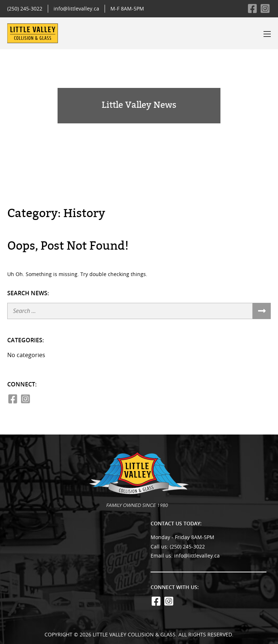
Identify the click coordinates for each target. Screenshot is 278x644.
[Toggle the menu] (267, 34)
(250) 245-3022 (25, 9)
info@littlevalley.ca (76, 9)
